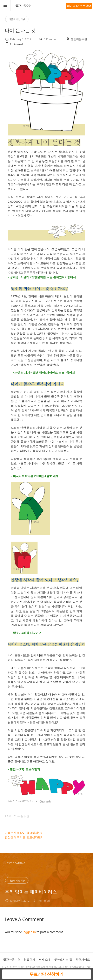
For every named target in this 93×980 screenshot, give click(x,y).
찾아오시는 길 (63, 959)
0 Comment (51, 39)
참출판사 (29, 959)
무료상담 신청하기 (46, 974)
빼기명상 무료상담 (79, 6)
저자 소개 (45, 959)
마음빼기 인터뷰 (17, 19)
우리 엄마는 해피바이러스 (31, 892)
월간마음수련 (23, 6)
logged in (29, 932)
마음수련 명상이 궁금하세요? (24, 833)
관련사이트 (83, 959)
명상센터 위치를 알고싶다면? (24, 837)
